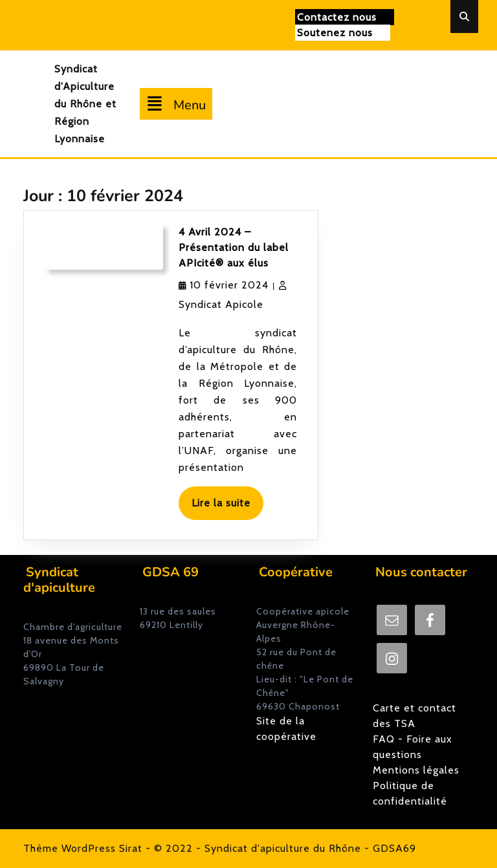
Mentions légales (416, 770)
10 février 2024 (229, 285)
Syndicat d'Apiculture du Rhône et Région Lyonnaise (85, 104)
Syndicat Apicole (221, 304)
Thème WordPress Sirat (83, 848)
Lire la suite (227, 507)
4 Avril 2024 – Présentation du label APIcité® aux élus (234, 247)
